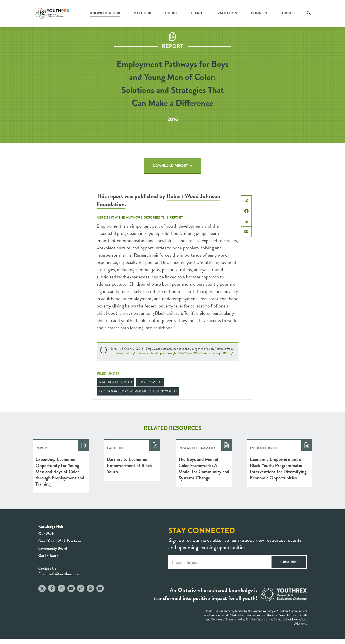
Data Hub (142, 13)
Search (309, 17)
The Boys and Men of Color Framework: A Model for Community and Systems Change (204, 468)
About (287, 13)
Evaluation (226, 13)
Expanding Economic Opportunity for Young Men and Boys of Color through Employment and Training (60, 472)
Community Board (53, 548)
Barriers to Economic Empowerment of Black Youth (129, 465)
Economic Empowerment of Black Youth (138, 391)
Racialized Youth (116, 382)
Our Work (46, 534)
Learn (196, 13)
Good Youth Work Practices (60, 541)
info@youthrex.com (65, 574)
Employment (150, 382)
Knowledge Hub (105, 13)
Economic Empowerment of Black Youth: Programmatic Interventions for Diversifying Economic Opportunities (278, 468)
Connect (259, 13)
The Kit (171, 13)
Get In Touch (48, 555)
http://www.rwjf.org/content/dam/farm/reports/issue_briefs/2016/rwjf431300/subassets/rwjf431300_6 (172, 353)
